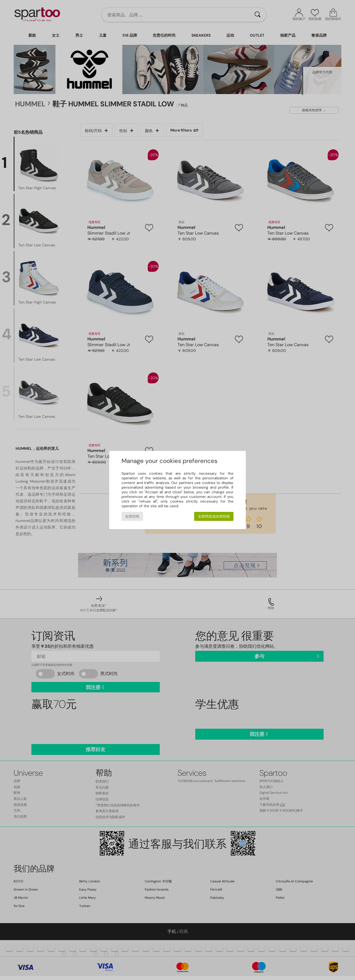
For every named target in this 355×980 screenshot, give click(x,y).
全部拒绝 (132, 516)
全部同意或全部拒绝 (214, 516)
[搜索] (258, 15)
